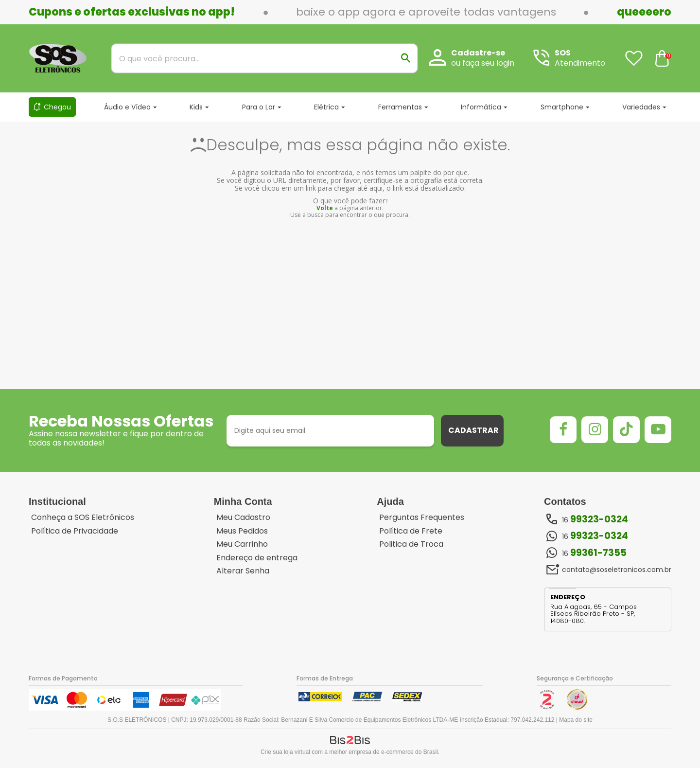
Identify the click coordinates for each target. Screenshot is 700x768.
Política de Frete (411, 531)
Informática (481, 107)
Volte (325, 208)
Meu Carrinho (242, 544)
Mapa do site (576, 720)
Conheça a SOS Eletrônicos (83, 518)
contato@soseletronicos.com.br (617, 570)
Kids (196, 107)
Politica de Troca (411, 544)
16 (595, 519)
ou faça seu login (483, 63)
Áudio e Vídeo (127, 107)
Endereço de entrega (257, 558)
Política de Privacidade (75, 531)
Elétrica (326, 107)
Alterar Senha (243, 571)
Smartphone (562, 107)
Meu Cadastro (243, 518)
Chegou (57, 107)
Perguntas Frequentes (422, 518)
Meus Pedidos (242, 531)
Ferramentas (400, 107)
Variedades (641, 107)
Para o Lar (259, 107)
